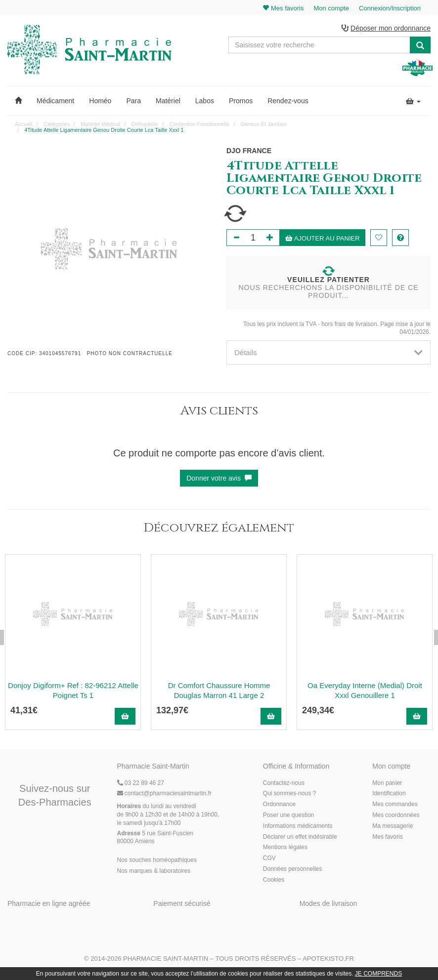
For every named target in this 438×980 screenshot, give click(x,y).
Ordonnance (279, 804)
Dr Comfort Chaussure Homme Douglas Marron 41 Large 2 (219, 690)
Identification (389, 793)
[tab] (328, 352)
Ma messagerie (393, 826)
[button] (18, 101)
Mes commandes (395, 804)
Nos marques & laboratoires (154, 871)
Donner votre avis (219, 478)
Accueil (23, 124)
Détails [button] (328, 352)
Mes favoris (387, 837)
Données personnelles (292, 869)
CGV (269, 858)
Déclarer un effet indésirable (300, 837)
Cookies (274, 880)
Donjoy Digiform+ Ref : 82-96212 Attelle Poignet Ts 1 (73, 690)
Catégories (57, 124)
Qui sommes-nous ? (289, 793)
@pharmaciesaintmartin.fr (165, 793)
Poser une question (288, 815)
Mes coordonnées (396, 815)
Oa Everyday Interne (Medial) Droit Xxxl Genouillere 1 (365, 690)
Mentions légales (285, 847)
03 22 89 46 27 (141, 783)
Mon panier (387, 783)
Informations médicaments (298, 826)
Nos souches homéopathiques (157, 860)
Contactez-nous (284, 783)
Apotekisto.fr (328, 959)
